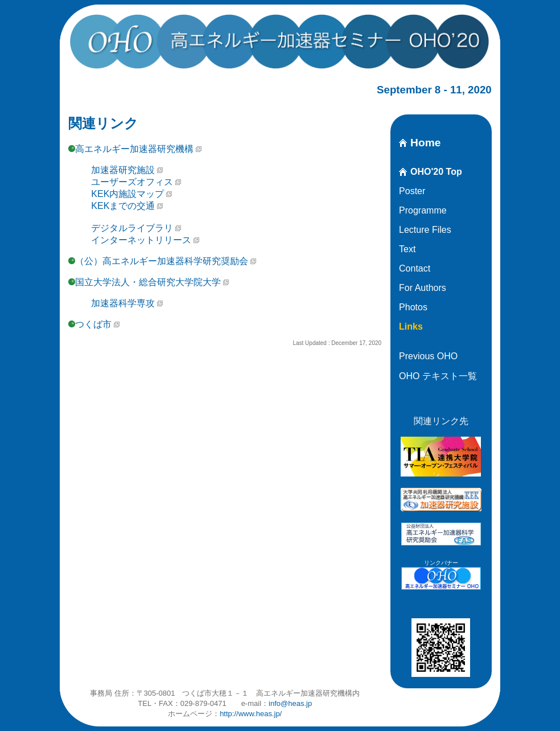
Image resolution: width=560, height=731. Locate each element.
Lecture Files (425, 230)
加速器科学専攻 (123, 303)
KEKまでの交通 (123, 206)
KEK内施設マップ (127, 194)
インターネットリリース (141, 240)
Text (407, 249)
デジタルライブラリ (132, 228)
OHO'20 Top (436, 172)
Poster (412, 191)
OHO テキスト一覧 (438, 376)
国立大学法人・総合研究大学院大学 (148, 282)
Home (425, 143)
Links (411, 327)
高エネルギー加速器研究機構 (134, 149)
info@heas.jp (290, 703)
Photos (413, 307)
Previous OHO (428, 356)
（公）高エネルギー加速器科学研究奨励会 (162, 261)
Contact (415, 268)
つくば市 (93, 324)
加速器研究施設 (123, 170)
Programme (423, 210)
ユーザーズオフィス (132, 182)
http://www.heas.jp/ (251, 714)
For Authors (423, 288)
